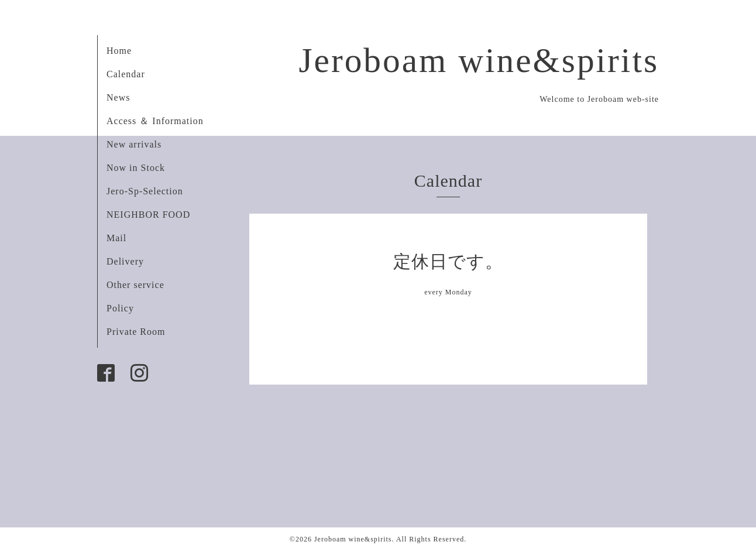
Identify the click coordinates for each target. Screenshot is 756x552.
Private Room (136, 332)
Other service (135, 285)
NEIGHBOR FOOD (148, 215)
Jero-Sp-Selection (145, 191)
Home (119, 51)
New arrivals (134, 144)
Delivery (125, 261)
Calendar (126, 74)
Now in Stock (136, 168)
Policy (120, 308)
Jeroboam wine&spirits (479, 60)
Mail (116, 238)
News (118, 97)
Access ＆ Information (155, 121)
